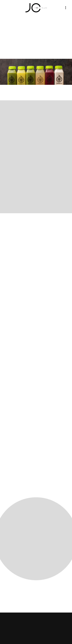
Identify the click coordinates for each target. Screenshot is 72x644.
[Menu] (66, 8)
